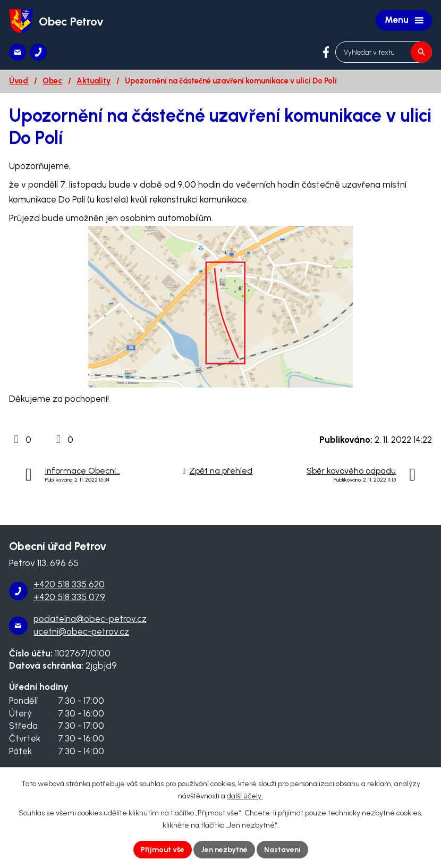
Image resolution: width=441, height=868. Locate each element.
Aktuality (94, 81)
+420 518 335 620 (69, 584)
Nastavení (282, 850)
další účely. (245, 796)
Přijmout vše (163, 850)
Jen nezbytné (224, 850)
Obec (52, 81)
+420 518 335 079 (69, 597)
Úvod (19, 81)
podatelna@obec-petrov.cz (90, 619)
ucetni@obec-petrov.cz (81, 631)
